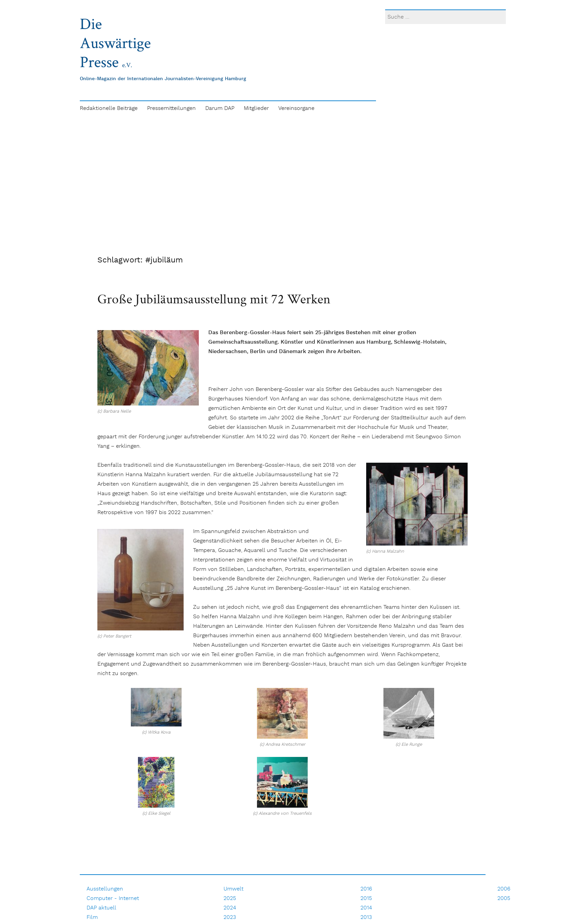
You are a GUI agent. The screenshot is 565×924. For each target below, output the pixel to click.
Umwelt (233, 889)
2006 (504, 889)
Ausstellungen (105, 889)
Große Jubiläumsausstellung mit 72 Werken (214, 299)
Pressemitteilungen (171, 108)
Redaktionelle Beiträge (109, 108)
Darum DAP (220, 108)
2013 (366, 917)
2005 (504, 898)
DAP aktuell (101, 908)
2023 (230, 917)
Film (92, 917)
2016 (366, 889)
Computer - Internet (113, 898)
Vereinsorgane (296, 108)
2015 (366, 898)
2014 (366, 908)
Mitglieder (256, 108)
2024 (230, 908)
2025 (230, 898)
